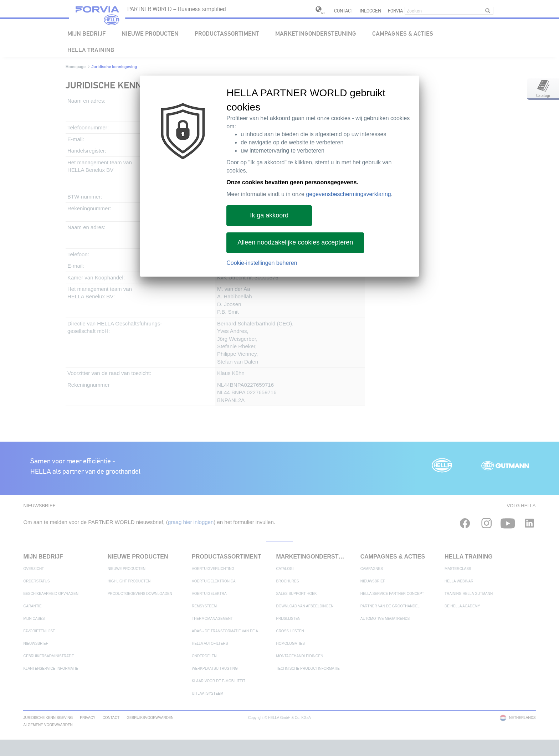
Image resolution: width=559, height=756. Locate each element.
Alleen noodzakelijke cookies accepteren (295, 242)
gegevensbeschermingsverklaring (348, 194)
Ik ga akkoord (269, 215)
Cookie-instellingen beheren (262, 263)
